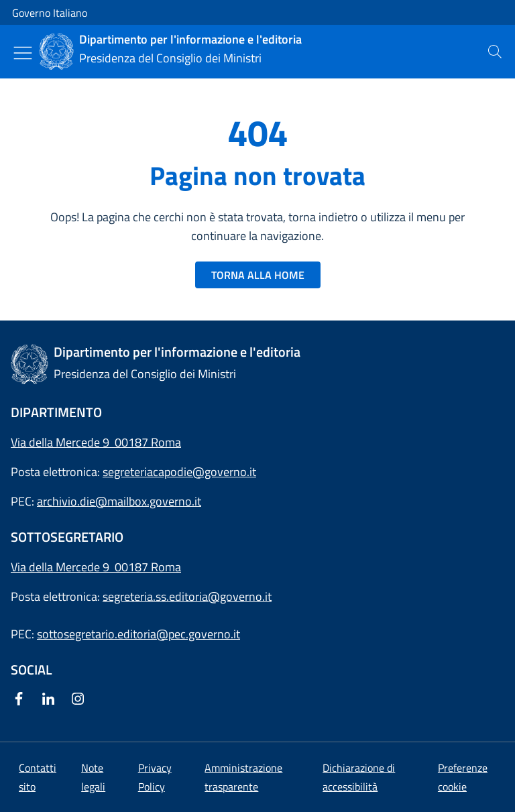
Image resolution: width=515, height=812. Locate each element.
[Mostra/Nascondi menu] (23, 53)
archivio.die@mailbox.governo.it (119, 501)
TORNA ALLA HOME (258, 275)
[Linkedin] (51, 700)
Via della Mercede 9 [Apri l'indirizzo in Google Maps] (63, 567)
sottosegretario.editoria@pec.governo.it (138, 634)
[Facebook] (21, 700)
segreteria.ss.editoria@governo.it (187, 596)
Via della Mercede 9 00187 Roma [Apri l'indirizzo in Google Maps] (96, 442)
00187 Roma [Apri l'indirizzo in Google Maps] (148, 567)
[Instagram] (80, 700)
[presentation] (495, 52)
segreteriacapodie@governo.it (179, 472)
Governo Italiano (50, 13)
